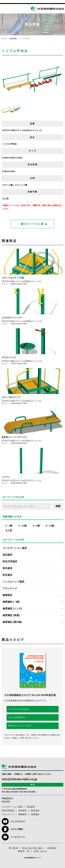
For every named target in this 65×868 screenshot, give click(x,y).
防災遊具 (7, 575)
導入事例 (13, 848)
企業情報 (52, 848)
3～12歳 (22, 526)
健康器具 (23, 814)
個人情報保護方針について (33, 858)
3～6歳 (36, 526)
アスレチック (10, 588)
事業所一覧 (24, 851)
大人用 (9, 530)
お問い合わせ (40, 851)
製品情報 (13, 39)
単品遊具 (31, 807)
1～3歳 (9, 526)
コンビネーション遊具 (15, 548)
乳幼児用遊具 (10, 561)
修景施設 (35, 814)
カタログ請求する (17, 717)
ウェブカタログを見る (19, 709)
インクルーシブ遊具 (14, 582)
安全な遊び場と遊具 (32, 848)
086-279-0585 (12, 792)
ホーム (4, 39)
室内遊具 (7, 568)
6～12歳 (50, 526)
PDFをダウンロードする (20, 726)
